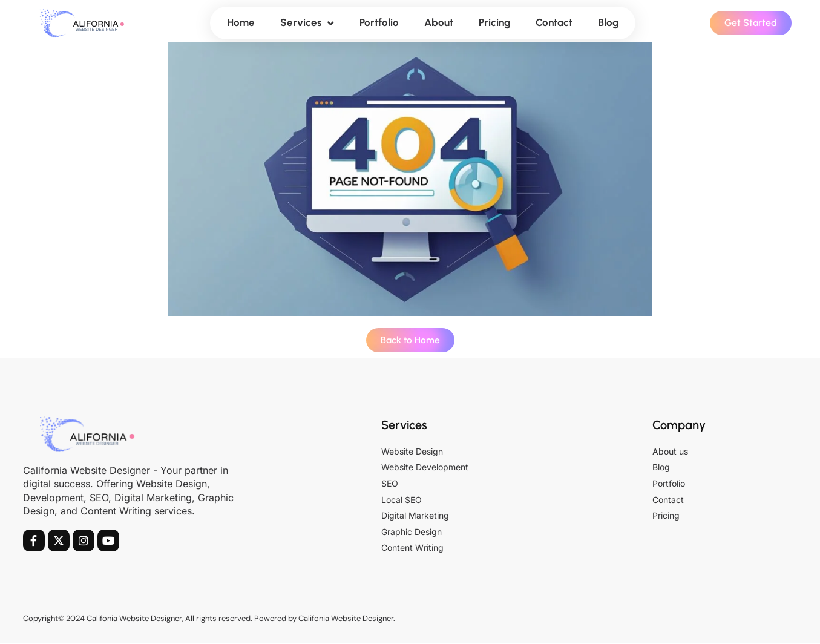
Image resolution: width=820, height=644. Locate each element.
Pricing (494, 22)
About (439, 22)
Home (241, 22)
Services (307, 23)
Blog (608, 22)
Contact (554, 22)
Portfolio (379, 22)
